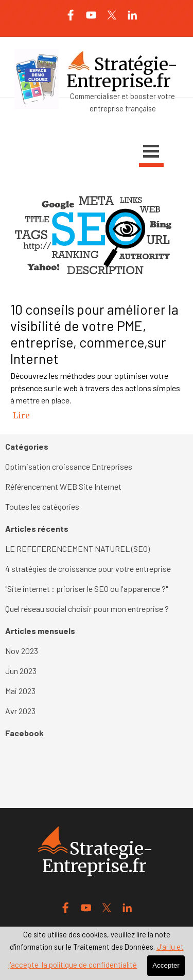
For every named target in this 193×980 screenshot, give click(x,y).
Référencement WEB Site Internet (63, 486)
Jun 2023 (21, 671)
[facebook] (71, 15)
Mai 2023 (20, 691)
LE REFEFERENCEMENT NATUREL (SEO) (77, 549)
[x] (112, 15)
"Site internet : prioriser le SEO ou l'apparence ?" (86, 589)
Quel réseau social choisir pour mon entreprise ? (87, 609)
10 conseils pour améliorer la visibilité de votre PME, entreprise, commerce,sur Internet (94, 334)
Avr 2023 (20, 711)
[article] (97, 307)
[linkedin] (133, 15)
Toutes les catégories (42, 506)
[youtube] (91, 15)
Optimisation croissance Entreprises (69, 466)
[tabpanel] (97, 102)
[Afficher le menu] (151, 153)
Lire (21, 415)
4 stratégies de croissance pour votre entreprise (88, 569)
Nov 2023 (22, 651)
